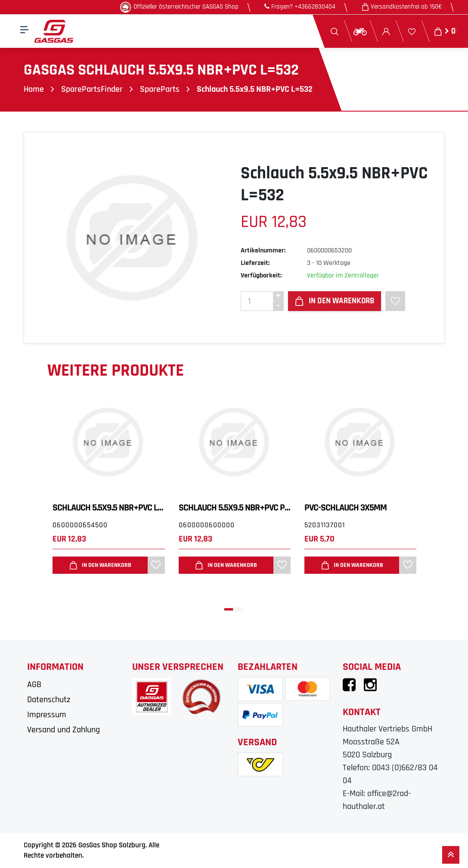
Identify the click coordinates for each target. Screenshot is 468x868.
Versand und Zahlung (64, 730)
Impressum (47, 715)
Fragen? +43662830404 (300, 7)
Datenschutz (49, 700)
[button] (229, 609)
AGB (34, 684)
